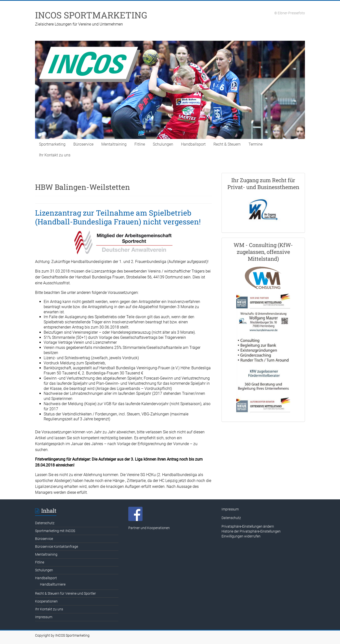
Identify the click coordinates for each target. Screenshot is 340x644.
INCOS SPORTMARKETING (91, 15)
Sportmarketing (52, 144)
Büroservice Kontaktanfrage (57, 547)
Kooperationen (46, 601)
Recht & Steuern (227, 144)
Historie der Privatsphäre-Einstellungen (251, 531)
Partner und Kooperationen (149, 528)
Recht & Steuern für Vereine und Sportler (65, 593)
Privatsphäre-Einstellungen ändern (248, 526)
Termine (255, 144)
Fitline (140, 144)
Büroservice (83, 144)
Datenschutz (45, 523)
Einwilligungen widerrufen (241, 536)
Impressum (44, 617)
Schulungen (163, 144)
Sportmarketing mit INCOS (55, 531)
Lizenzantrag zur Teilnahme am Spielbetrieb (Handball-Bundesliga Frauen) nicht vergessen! (118, 217)
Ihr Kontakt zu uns (55, 155)
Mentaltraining (114, 144)
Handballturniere (53, 584)
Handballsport (193, 144)
